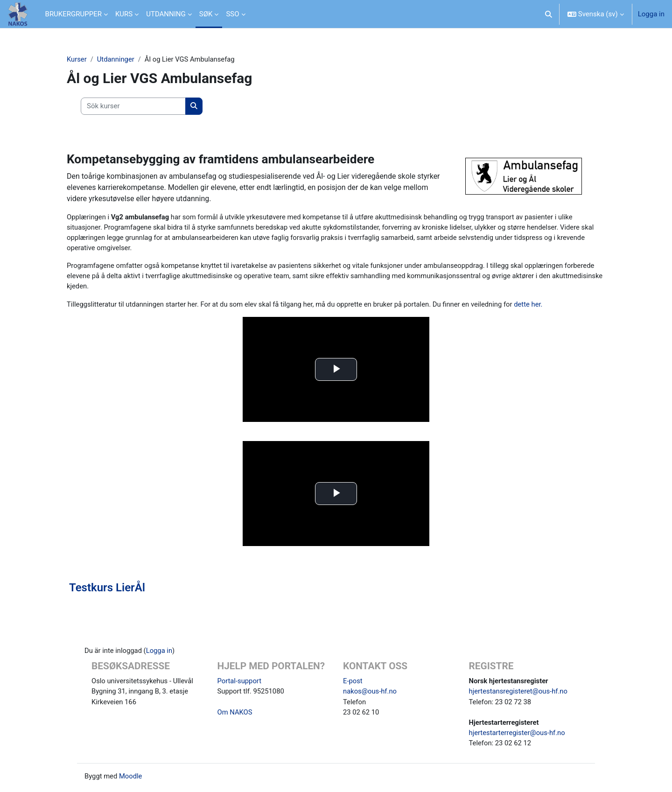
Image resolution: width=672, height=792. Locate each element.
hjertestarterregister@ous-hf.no (518, 736)
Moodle (131, 779)
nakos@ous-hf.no (370, 694)
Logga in (651, 14)
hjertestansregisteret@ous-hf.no (519, 694)
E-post (353, 683)
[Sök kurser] (133, 107)
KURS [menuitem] (124, 14)
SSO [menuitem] (232, 14)
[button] (549, 14)
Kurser (77, 59)
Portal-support (240, 683)
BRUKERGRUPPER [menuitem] (73, 14)
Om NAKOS (235, 715)
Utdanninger (116, 59)
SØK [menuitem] (206, 14)
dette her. (535, 306)
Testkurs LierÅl (107, 589)
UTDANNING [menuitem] (166, 14)
